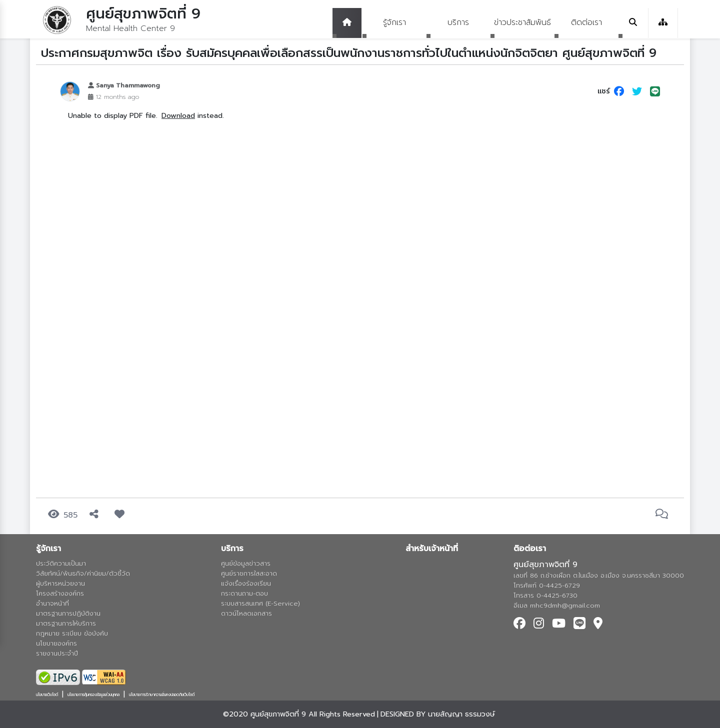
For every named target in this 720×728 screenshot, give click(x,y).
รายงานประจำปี (57, 653)
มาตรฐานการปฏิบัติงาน (68, 613)
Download (178, 115)
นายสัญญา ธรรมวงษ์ (461, 714)
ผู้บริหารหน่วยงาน (60, 583)
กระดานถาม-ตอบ (244, 593)
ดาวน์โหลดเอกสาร (246, 613)
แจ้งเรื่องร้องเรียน (246, 583)
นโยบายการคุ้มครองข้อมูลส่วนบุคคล (93, 695)
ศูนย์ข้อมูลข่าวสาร (246, 563)
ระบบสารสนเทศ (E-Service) (260, 603)
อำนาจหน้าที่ (52, 603)
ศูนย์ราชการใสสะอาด (249, 573)
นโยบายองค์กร (56, 643)
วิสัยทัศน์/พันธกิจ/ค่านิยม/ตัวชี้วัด (83, 573)
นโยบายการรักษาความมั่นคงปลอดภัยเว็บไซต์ (162, 695)
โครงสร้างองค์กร (60, 593)
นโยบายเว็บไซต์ (47, 695)
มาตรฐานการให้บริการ (66, 623)
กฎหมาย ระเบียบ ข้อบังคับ (72, 633)
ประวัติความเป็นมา (61, 563)
